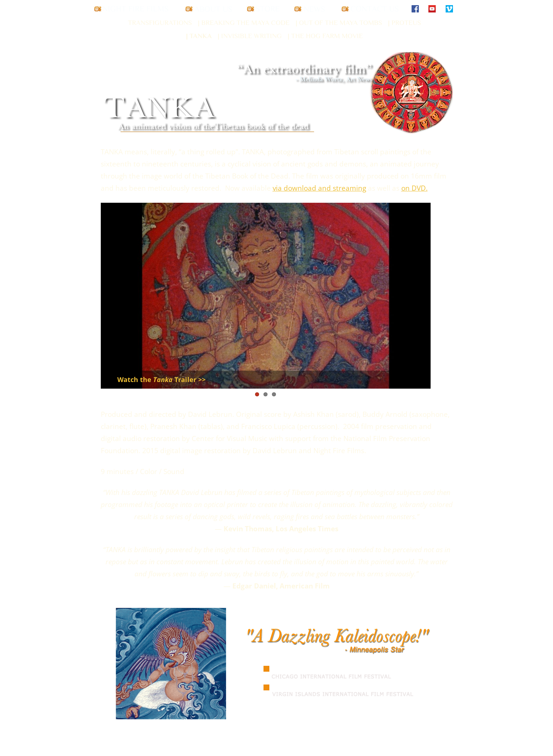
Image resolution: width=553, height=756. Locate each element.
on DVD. (414, 188)
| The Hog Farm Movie (325, 36)
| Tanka (199, 36)
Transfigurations (160, 23)
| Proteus (405, 23)
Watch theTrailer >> (161, 379)
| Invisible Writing (250, 36)
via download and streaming (319, 188)
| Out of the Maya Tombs (339, 23)
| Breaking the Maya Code (244, 23)
